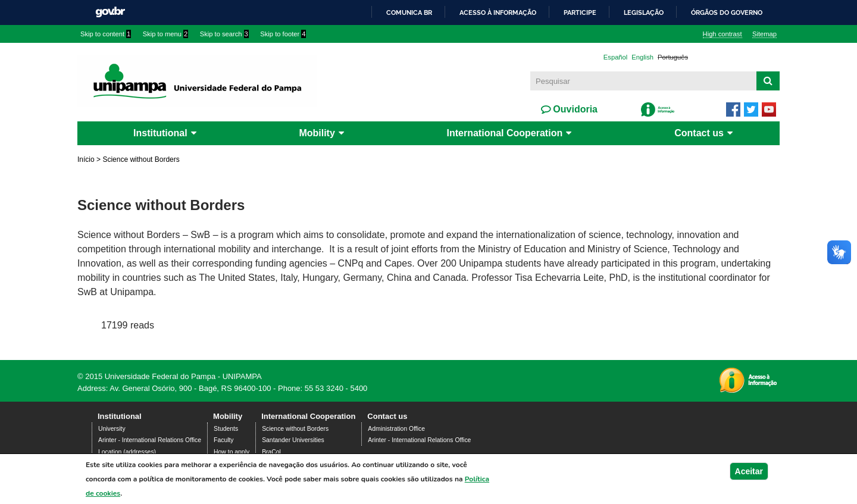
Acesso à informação (498, 12)
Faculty (224, 440)
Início (86, 159)
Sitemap (764, 34)
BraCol (271, 452)
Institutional (160, 133)
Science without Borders (295, 429)
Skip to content (106, 34)
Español (615, 57)
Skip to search (224, 34)
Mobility (317, 133)
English (642, 57)
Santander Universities (293, 440)
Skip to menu (166, 34)
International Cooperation (505, 133)
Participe (580, 12)
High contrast (722, 34)
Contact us (699, 133)
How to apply (232, 452)
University (112, 429)
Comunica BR (409, 12)
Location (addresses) (127, 452)
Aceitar (749, 471)
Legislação (644, 12)
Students (226, 429)
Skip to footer (283, 34)
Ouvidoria (574, 109)
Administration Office (396, 429)
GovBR (110, 12)
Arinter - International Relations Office (150, 440)
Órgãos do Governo (727, 12)
